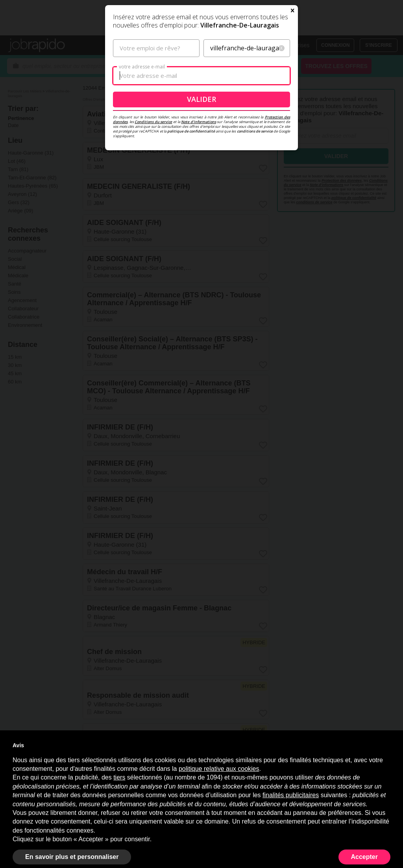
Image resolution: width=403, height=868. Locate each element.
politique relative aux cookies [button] (219, 769)
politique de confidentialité (191, 217)
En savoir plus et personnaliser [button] (72, 857)
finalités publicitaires (291, 795)
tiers (119, 777)
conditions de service (255, 217)
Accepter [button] (364, 857)
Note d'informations (199, 207)
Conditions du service (153, 207)
